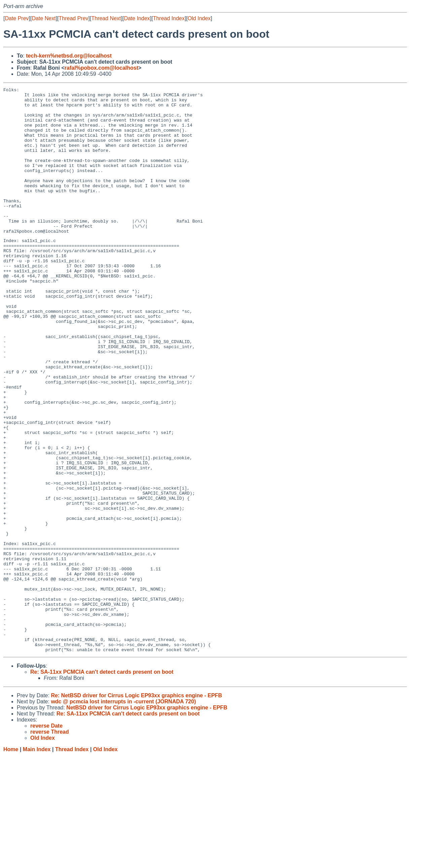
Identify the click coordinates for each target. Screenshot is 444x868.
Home (11, 861)
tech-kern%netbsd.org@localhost (69, 56)
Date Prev (17, 18)
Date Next (44, 18)
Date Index (137, 18)
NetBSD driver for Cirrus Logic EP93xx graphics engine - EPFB (147, 820)
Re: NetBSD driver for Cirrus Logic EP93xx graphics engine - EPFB (136, 808)
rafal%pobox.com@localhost (101, 68)
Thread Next (106, 18)
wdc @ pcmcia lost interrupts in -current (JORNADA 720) (123, 814)
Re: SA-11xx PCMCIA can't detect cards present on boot (102, 784)
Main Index (37, 861)
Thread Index (169, 18)
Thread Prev (74, 18)
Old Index (199, 18)
